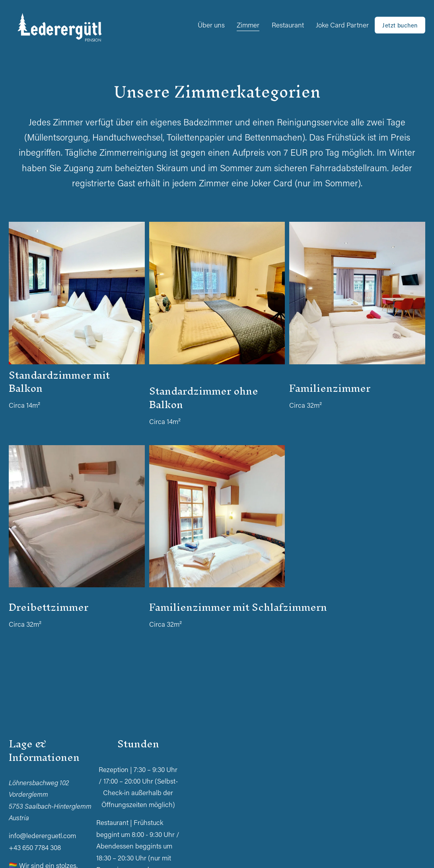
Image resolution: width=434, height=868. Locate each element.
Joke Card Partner (342, 25)
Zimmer (248, 25)
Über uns (211, 25)
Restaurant (288, 25)
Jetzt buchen (400, 25)
